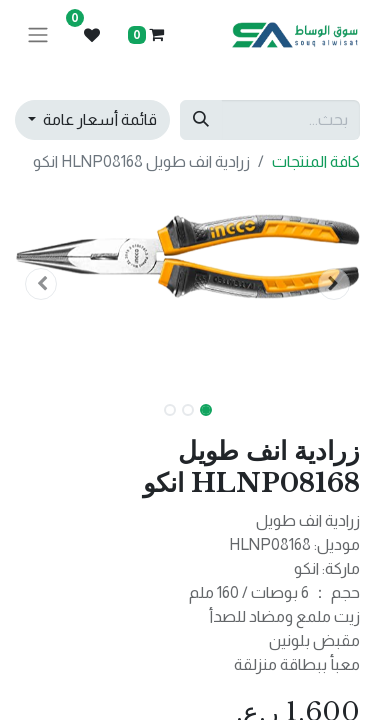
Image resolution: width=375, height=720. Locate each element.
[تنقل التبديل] (38, 35)
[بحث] (201, 120)
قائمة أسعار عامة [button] (98, 119)
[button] (334, 284)
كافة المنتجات (316, 161)
